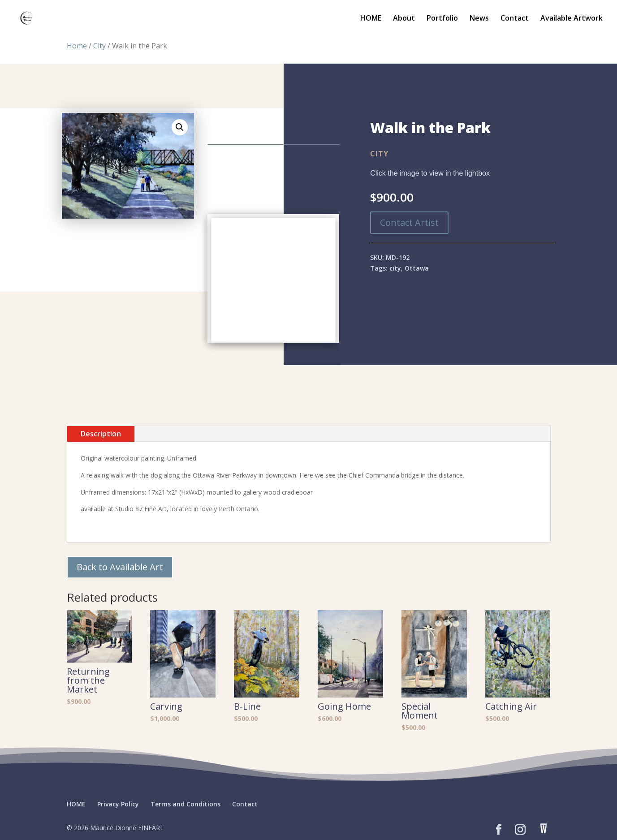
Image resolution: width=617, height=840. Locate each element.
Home (77, 46)
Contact (515, 19)
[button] (180, 127)
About (404, 19)
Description (101, 434)
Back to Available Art (120, 567)
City (99, 46)
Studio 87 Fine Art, (142, 509)
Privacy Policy (118, 804)
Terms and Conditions (186, 804)
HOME (371, 19)
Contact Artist (409, 222)
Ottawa (417, 268)
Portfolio (442, 19)
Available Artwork (572, 19)
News (479, 19)
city (395, 268)
